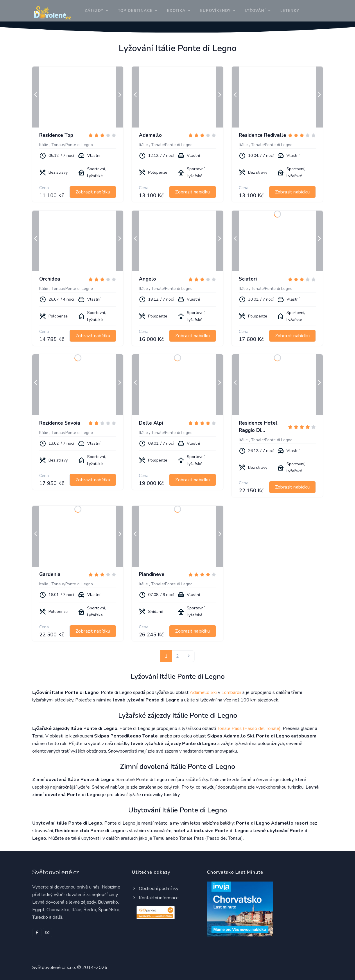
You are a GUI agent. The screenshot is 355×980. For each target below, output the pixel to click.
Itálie (44, 145)
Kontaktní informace (155, 898)
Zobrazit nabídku (93, 192)
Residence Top (56, 135)
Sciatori (248, 279)
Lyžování (256, 11)
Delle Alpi (151, 423)
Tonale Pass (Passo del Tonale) (249, 728)
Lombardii (231, 692)
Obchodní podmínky (155, 889)
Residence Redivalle (262, 135)
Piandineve (152, 574)
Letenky (290, 11)
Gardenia (50, 574)
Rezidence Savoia (60, 423)
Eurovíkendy (215, 11)
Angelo (147, 279)
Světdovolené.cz (56, 872)
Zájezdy (94, 11)
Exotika (176, 11)
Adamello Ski (203, 692)
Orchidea (50, 279)
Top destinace (135, 11)
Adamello (150, 135)
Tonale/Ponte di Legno (72, 145)
